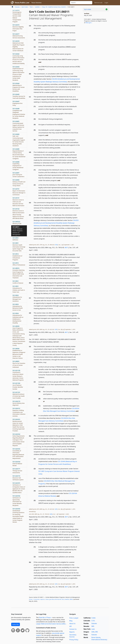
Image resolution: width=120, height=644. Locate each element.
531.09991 (19, 364)
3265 (51, 514)
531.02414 (17, 16)
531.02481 (18, 126)
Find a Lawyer (74, 618)
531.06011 (18, 231)
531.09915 (19, 273)
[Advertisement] (96, 54)
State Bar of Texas (45, 617)
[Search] (81, 3)
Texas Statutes (36, 3)
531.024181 (19, 488)
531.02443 (18, 73)
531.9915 (19, 264)
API (71, 626)
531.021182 (18, 386)
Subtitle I (37, 7)
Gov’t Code (25, 7)
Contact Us (73, 629)
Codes (93, 618)
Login (106, 3)
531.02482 (19, 140)
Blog (71, 621)
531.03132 (18, 214)
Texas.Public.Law (22, 3)
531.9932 (17, 298)
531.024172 (18, 478)
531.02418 (19, 46)
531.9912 (17, 257)
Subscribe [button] (16, 624)
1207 (56, 329)
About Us (72, 624)
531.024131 (19, 412)
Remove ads (98, 3)
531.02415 (18, 28)
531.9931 (19, 289)
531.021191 (19, 395)
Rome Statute (96, 637)
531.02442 (19, 59)
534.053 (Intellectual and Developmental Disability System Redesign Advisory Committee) (56, 223)
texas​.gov (88, 23)
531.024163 (18, 454)
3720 (56, 245)
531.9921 (18, 282)
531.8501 (16, 239)
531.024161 (19, 425)
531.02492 (19, 183)
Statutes (17, 7)
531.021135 (18, 375)
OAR (93, 632)
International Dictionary (99, 640)
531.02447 (18, 103)
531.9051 (19, 247)
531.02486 (18, 166)
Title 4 (31, 7)
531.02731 (19, 192)
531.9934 (18, 318)
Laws (93, 629)
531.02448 (19, 113)
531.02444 (19, 87)
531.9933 (18, 307)
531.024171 (17, 471)
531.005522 (17, 223)
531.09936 (19, 353)
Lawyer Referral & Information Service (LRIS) (51, 624)
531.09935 (19, 336)
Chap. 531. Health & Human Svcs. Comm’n (54, 7)
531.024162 (19, 440)
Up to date (88, 9)
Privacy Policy (74, 640)
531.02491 (19, 175)
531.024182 (17, 501)
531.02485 (19, 154)
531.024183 (19, 515)
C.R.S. (93, 621)
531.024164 (17, 464)
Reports (72, 632)
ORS (96, 632)
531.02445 (19, 96)
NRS (93, 626)
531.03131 (18, 202)
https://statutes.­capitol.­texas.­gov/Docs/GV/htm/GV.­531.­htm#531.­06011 (51, 599)
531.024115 (19, 403)
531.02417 (19, 36)
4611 (66, 247)
